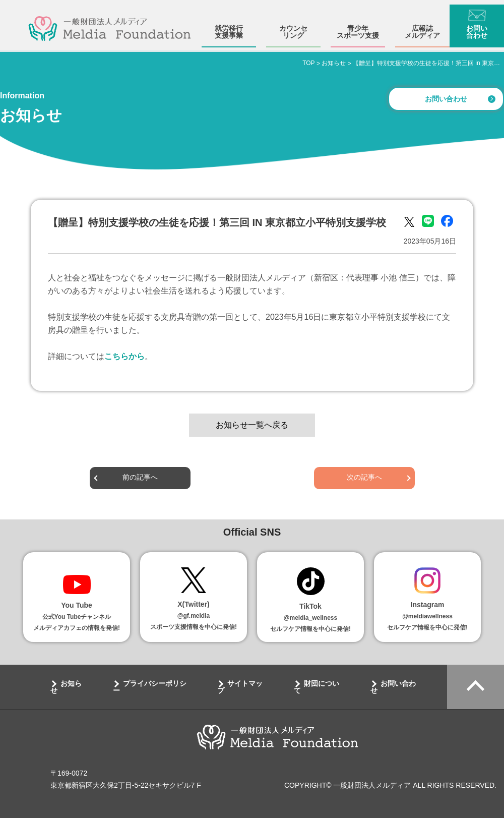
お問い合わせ (477, 27)
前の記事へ (140, 478)
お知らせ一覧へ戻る (252, 425)
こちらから (124, 356)
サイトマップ (240, 687)
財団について (317, 687)
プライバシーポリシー (150, 687)
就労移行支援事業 (229, 27)
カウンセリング (293, 27)
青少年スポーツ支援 (358, 27)
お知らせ (66, 687)
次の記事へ (364, 478)
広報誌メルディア (422, 27)
